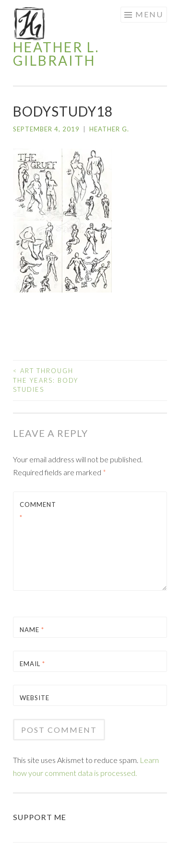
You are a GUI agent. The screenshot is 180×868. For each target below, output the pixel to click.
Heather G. (109, 129)
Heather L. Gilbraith (56, 54)
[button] (30, 23)
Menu (149, 14)
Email (32, 664)
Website (35, 698)
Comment (38, 511)
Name (32, 630)
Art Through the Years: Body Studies (46, 380)
